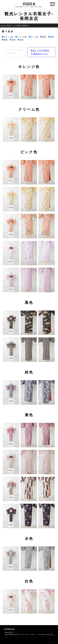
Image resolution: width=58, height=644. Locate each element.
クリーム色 (21, 37)
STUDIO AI (9, 629)
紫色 (5, 40)
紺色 (51, 37)
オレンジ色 (8, 37)
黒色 (43, 37)
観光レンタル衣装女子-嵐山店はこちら (40, 52)
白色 (21, 40)
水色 (13, 40)
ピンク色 (34, 37)
